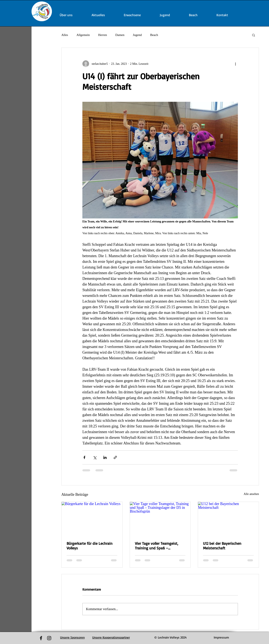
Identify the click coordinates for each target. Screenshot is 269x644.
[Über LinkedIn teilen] (105, 457)
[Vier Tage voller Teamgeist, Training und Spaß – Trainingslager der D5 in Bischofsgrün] (160, 519)
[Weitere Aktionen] (235, 64)
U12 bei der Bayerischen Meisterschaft (222, 546)
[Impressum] (221, 637)
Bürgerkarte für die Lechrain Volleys (90, 546)
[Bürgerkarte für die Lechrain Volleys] (92, 519)
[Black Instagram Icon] (49, 638)
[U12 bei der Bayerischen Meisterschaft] (228, 519)
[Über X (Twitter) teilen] (95, 457)
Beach (154, 35)
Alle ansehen (251, 494)
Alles (65, 35)
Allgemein (83, 35)
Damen (120, 35)
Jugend (137, 35)
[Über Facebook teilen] (84, 457)
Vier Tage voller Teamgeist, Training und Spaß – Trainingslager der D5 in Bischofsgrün (157, 546)
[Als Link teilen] (115, 457)
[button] (254, 35)
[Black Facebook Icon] (41, 638)
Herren (103, 35)
